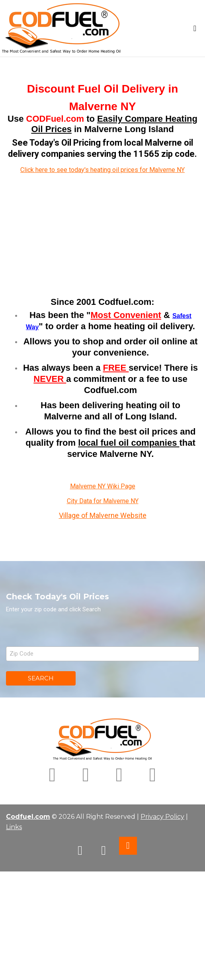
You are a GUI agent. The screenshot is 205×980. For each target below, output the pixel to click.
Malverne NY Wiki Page (103, 486)
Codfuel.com (28, 817)
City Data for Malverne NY (103, 501)
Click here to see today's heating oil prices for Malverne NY (102, 170)
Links (14, 827)
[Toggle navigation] (195, 28)
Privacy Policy (162, 817)
